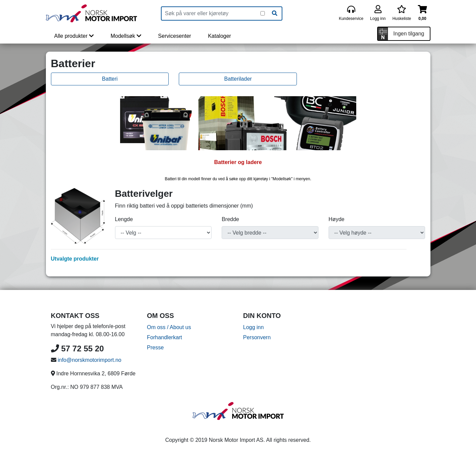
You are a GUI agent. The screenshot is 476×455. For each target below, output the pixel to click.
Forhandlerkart (165, 337)
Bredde (230, 219)
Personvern (257, 337)
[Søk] (275, 14)
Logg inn (254, 327)
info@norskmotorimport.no (90, 360)
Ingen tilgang (409, 34)
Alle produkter (74, 36)
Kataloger (219, 36)
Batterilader (238, 79)
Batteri (110, 79)
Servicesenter (175, 36)
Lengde (124, 219)
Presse (156, 347)
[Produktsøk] (211, 14)
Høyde (337, 219)
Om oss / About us (169, 327)
